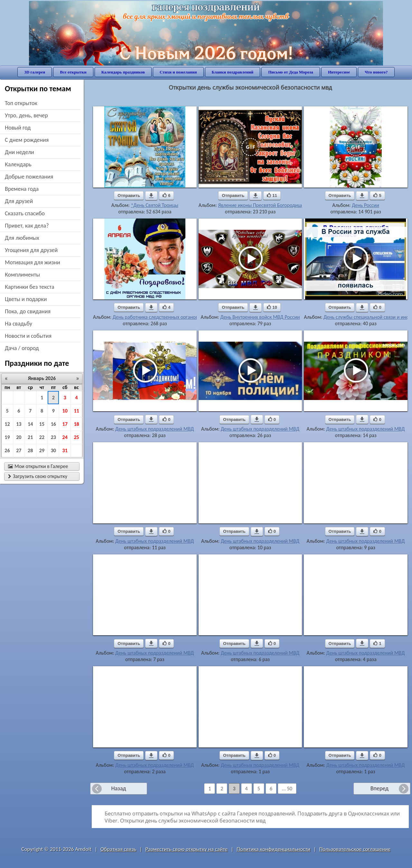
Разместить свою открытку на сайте (186, 849)
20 (19, 437)
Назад (118, 788)
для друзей (19, 201)
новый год (18, 128)
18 (76, 424)
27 (19, 450)
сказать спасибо (25, 213)
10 (65, 411)
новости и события (28, 336)
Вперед (379, 788)
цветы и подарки (26, 299)
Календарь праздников (123, 72)
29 (42, 450)
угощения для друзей (31, 250)
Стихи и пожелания (178, 72)
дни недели (19, 152)
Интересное (339, 72)
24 (65, 437)
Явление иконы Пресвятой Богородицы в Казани (271, 205)
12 (7, 424)
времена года (22, 189)
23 (53, 437)
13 (19, 424)
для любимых (22, 238)
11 (76, 411)
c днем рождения (27, 140)
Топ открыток (21, 103)
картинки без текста (30, 287)
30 (53, 450)
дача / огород (22, 348)
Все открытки (73, 72)
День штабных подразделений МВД (154, 429)
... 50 (287, 789)
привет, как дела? (27, 226)
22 (42, 437)
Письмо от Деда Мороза (291, 72)
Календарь (18, 164)
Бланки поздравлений (233, 72)
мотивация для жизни (33, 262)
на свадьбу (19, 324)
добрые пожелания (29, 177)
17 (65, 424)
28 (30, 450)
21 (30, 437)
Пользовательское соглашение (355, 849)
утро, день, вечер (26, 115)
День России (365, 205)
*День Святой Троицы (154, 205)
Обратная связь (118, 849)
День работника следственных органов (155, 317)
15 (42, 424)
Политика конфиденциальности (273, 849)
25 (76, 437)
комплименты (22, 275)
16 (53, 424)
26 (7, 450)
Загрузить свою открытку (38, 476)
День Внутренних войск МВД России (260, 317)
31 (65, 450)
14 (30, 424)
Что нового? (376, 72)
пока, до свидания (28, 311)
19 (7, 437)
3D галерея (35, 72)
